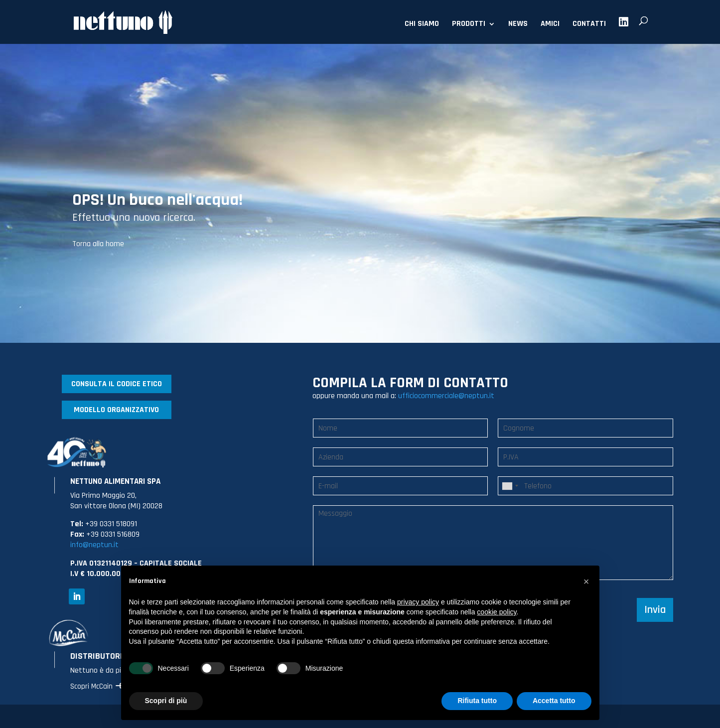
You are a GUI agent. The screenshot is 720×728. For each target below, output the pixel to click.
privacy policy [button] (418, 602)
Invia (655, 610)
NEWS (518, 25)
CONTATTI (589, 25)
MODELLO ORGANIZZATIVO (116, 410)
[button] (586, 582)
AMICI (550, 25)
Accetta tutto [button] (554, 701)
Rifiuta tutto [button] (477, 701)
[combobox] (510, 486)
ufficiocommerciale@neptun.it (446, 396)
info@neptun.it (94, 545)
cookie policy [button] (497, 612)
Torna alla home (98, 244)
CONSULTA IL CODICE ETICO (117, 384)
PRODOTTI (469, 25)
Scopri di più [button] (166, 701)
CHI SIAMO (422, 25)
